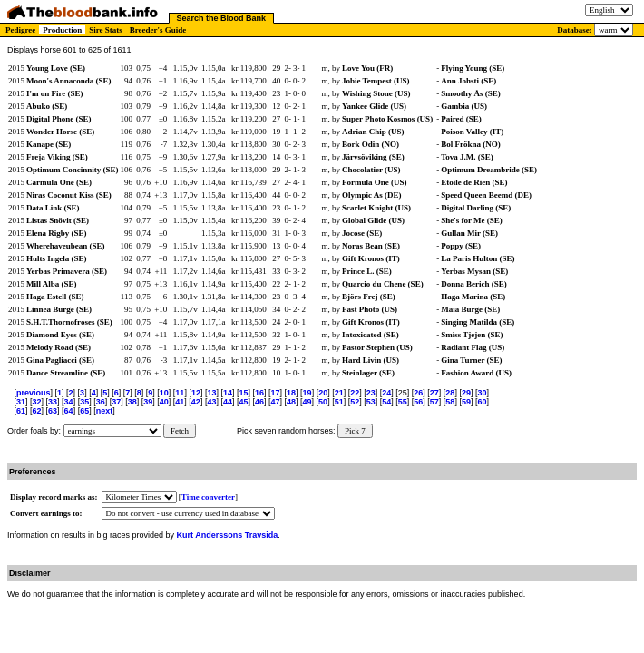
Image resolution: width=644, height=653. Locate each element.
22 (355, 393)
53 (371, 402)
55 (403, 402)
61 (21, 411)
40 (164, 402)
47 (276, 402)
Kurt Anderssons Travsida (228, 535)
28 (450, 393)
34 (69, 402)
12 (196, 393)
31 (21, 402)
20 (323, 393)
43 (211, 402)
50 (323, 402)
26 (418, 393)
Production (62, 30)
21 (339, 393)
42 (196, 402)
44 (228, 402)
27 (434, 393)
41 (180, 402)
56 (418, 402)
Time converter (208, 497)
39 (148, 402)
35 (84, 402)
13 (211, 393)
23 (371, 393)
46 (259, 402)
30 (482, 393)
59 (466, 402)
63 (53, 411)
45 (243, 402)
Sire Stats (106, 30)
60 (482, 402)
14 (228, 393)
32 (37, 402)
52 (355, 402)
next (105, 411)
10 (164, 393)
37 (116, 402)
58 (450, 402)
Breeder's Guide (158, 30)
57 (434, 402)
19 (307, 393)
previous (34, 393)
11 (180, 393)
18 (291, 393)
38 (132, 402)
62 (37, 411)
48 (291, 402)
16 (259, 393)
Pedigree (20, 30)
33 (53, 402)
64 (69, 411)
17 (276, 393)
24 (386, 393)
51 (339, 402)
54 (386, 402)
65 (84, 411)
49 (307, 402)
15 (243, 393)
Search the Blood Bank (222, 18)
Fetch (180, 431)
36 (101, 402)
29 (466, 393)
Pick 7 (355, 431)
